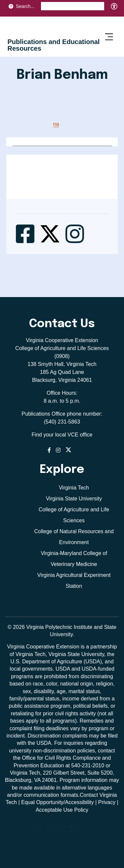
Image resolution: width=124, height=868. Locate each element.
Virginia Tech (74, 488)
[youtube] (82, 829)
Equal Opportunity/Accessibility (58, 802)
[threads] (58, 829)
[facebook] (50, 829)
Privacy (107, 802)
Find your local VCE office (62, 435)
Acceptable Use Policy (62, 810)
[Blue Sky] (42, 829)
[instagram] (66, 829)
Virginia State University (74, 499)
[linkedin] (74, 829)
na (56, 124)
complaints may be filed (90, 736)
